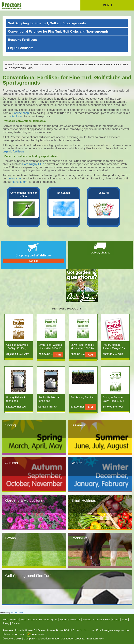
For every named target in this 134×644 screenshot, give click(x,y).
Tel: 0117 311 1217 (85, 631)
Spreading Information (70, 620)
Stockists (87, 620)
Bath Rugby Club (33, 164)
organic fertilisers (14, 151)
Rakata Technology (95, 639)
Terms (124, 620)
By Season (64, 193)
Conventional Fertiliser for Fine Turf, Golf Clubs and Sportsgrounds (58, 32)
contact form (15, 116)
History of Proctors (102, 620)
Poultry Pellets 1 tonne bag (16, 399)
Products (14, 620)
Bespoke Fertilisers (23, 40)
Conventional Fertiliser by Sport (24, 194)
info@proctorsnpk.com (115, 631)
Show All (104, 193)
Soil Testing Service (82, 397)
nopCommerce (17, 612)
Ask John (32, 620)
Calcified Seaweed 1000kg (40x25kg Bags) (17, 348)
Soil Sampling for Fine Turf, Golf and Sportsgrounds (47, 23)
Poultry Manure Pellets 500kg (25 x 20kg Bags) (114, 348)
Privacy (6, 623)
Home (5, 620)
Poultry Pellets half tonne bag (49, 399)
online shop (22, 113)
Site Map (16, 623)
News (23, 620)
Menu (107, 5)
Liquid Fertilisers (21, 48)
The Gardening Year (48, 620)
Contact (116, 620)
